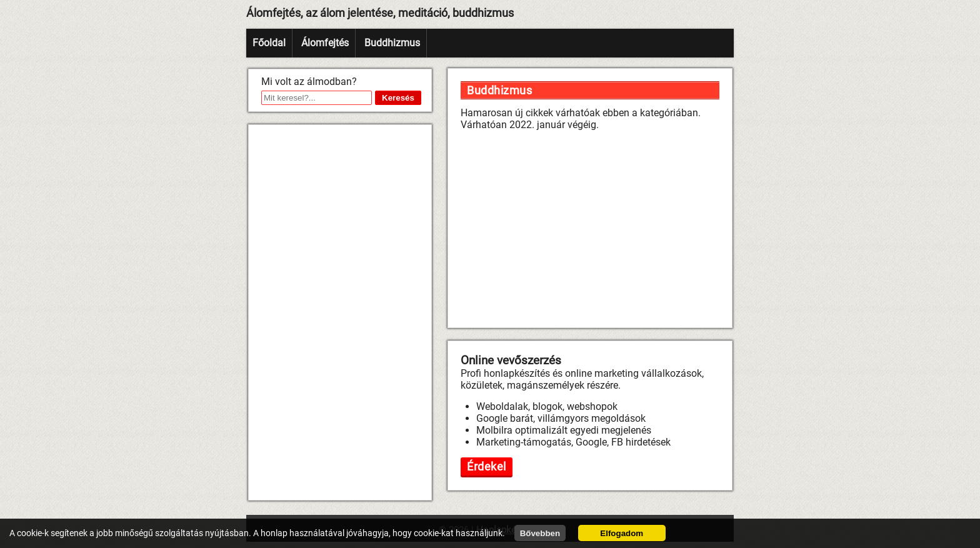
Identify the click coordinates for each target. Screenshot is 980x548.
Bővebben (540, 533)
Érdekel (487, 466)
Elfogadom (622, 533)
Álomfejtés (325, 43)
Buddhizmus (392, 43)
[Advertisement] (340, 312)
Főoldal (269, 43)
